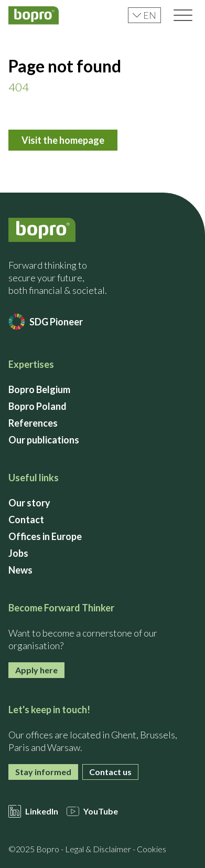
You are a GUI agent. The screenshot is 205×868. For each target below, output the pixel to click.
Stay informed (43, 772)
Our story (29, 503)
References (33, 423)
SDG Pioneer (46, 322)
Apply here (36, 670)
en (144, 15)
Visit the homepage (63, 140)
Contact (26, 520)
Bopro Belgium (39, 389)
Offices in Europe (45, 536)
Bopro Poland (37, 406)
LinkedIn (33, 811)
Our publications (44, 440)
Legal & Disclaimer (98, 849)
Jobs (18, 553)
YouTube (92, 811)
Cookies (152, 849)
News (20, 570)
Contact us (110, 772)
